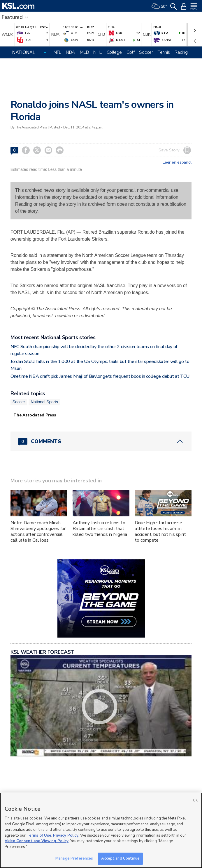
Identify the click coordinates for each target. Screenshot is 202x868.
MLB (84, 52)
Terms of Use (39, 835)
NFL (57, 52)
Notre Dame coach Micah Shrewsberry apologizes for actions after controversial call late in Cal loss (38, 531)
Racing (181, 52)
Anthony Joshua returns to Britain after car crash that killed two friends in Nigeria (100, 529)
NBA (71, 52)
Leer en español (177, 162)
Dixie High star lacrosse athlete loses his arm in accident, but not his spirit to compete (160, 531)
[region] (101, 830)
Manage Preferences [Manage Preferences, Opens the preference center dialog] (74, 858)
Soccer (146, 52)
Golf (131, 52)
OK (195, 800)
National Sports (44, 402)
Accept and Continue (120, 858)
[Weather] (159, 6)
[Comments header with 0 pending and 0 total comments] (101, 441)
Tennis (164, 52)
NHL (98, 52)
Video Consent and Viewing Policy (37, 841)
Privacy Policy (66, 835)
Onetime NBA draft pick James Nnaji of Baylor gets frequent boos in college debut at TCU (100, 376)
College (114, 52)
